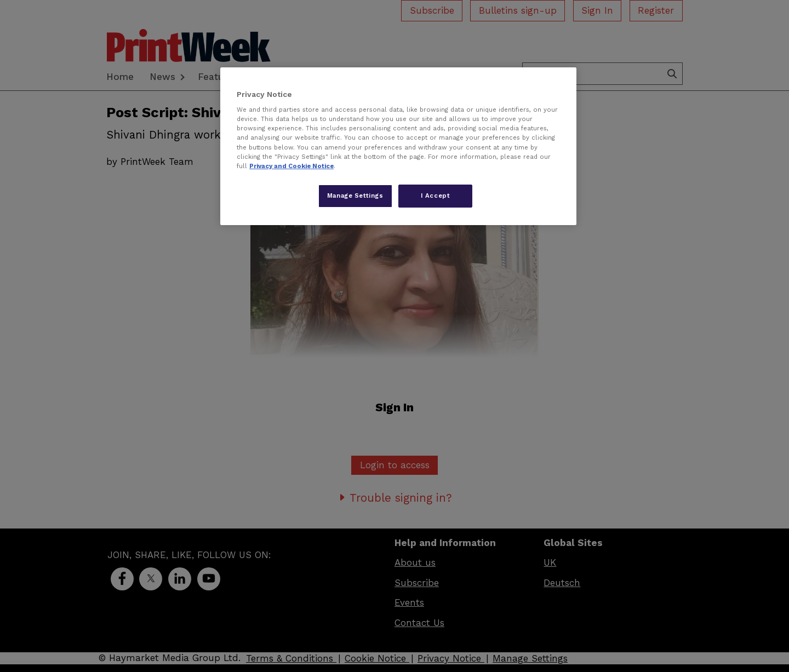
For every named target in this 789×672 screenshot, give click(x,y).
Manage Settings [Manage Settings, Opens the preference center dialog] (355, 196)
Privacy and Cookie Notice (291, 166)
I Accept (436, 196)
